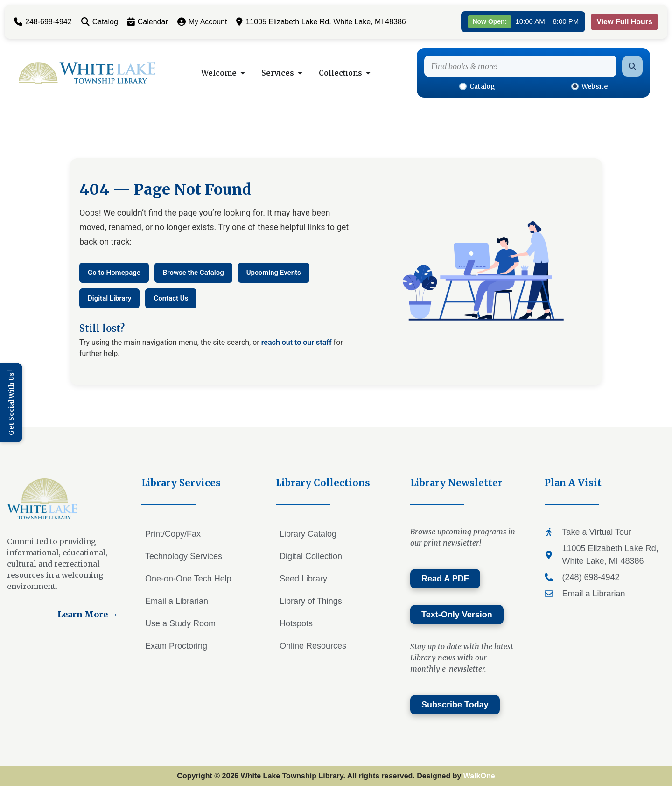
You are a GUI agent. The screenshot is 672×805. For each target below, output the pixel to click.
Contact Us (171, 298)
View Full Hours (624, 22)
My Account (202, 22)
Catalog (100, 22)
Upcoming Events (274, 273)
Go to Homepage (114, 273)
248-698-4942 (43, 22)
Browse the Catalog (193, 273)
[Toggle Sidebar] (11, 403)
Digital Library (109, 298)
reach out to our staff (297, 342)
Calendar (148, 22)
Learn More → (88, 614)
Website (589, 86)
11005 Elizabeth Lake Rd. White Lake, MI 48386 (321, 22)
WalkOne (479, 776)
